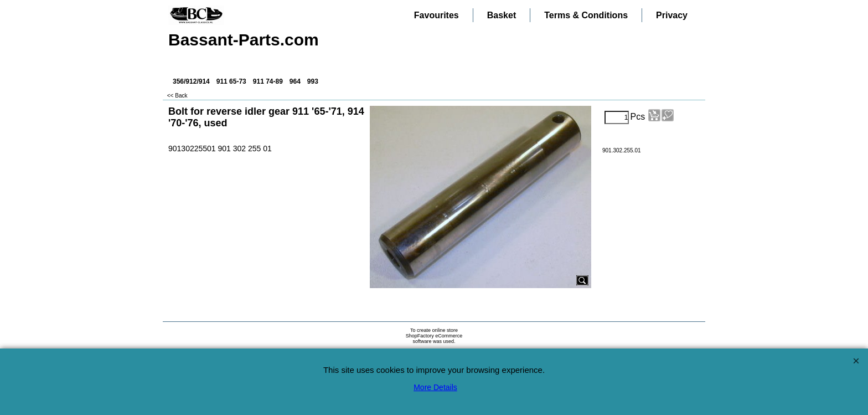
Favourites (436, 15)
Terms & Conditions (586, 15)
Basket (502, 15)
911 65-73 (231, 81)
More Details (435, 387)
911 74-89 (268, 81)
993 (313, 81)
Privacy (672, 15)
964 (295, 81)
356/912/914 (191, 81)
